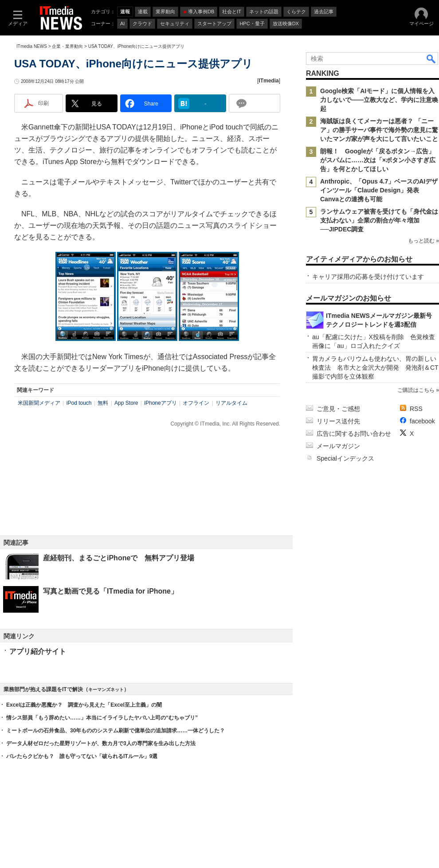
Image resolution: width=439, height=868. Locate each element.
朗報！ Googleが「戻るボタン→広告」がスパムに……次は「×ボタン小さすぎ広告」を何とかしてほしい (378, 160)
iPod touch (79, 403)
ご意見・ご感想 (338, 409)
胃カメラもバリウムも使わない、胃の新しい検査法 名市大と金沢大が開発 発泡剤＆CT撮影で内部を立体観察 (375, 368)
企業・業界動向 (67, 46)
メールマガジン (338, 446)
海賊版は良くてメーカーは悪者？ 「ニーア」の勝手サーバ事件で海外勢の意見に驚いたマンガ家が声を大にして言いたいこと (379, 130)
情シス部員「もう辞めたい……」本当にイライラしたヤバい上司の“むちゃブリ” (102, 718)
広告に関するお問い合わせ (354, 434)
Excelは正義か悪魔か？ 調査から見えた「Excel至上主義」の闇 (84, 705)
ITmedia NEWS (32, 46)
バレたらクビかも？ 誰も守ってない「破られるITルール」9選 (82, 756)
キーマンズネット (106, 690)
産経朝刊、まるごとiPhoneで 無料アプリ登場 (119, 558)
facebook (422, 421)
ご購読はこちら (416, 390)
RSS (416, 409)
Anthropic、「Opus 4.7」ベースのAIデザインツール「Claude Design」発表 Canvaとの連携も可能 (379, 190)
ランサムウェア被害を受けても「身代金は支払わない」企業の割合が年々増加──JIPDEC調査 (379, 220)
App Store (126, 403)
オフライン (196, 403)
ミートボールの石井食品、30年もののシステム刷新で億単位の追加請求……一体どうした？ (116, 731)
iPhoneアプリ (160, 403)
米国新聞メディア (39, 403)
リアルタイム (231, 403)
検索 (431, 59)
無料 (103, 403)
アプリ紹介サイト (38, 651)
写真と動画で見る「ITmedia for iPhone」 (110, 591)
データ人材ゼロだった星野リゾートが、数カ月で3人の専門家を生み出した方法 (101, 743)
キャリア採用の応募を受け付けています (368, 277)
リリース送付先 (338, 421)
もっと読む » (423, 241)
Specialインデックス (345, 458)
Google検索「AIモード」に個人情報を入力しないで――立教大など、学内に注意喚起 (379, 100)
